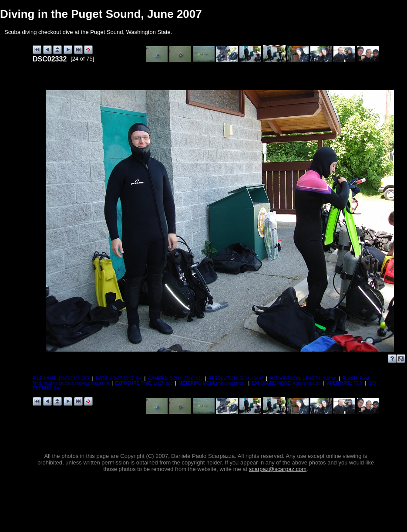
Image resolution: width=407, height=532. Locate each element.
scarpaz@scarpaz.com (278, 469)
